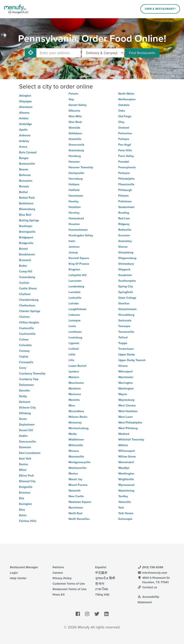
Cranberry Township (32, 374)
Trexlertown (126, 349)
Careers (58, 573)
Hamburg (75, 156)
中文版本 (101, 573)
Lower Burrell (77, 366)
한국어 (100, 584)
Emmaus (25, 493)
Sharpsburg (126, 252)
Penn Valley (126, 156)
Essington (25, 504)
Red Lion (124, 218)
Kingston (74, 269)
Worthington (126, 474)
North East (75, 513)
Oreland (124, 128)
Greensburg (76, 150)
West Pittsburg (128, 428)
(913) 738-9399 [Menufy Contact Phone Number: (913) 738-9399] (150, 567)
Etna (22, 510)
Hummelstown (78, 230)
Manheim (75, 389)
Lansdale (75, 292)
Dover (23, 419)
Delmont (25, 402)
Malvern (74, 377)
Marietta (74, 400)
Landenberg (76, 286)
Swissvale (125, 320)
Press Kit (59, 595)
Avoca (23, 147)
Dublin (23, 436)
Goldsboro (75, 133)
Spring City (126, 286)
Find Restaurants (142, 53)
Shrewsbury (126, 264)
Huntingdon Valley (81, 235)
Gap (71, 99)
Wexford (124, 434)
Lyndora (74, 372)
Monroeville (76, 457)
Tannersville (126, 332)
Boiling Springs (29, 220)
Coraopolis (26, 362)
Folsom (73, 94)
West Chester (127, 406)
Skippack (124, 269)
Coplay (24, 357)
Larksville (75, 298)
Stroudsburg (126, 315)
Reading (124, 213)
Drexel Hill (26, 430)
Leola (72, 326)
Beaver (24, 169)
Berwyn (24, 186)
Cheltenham (27, 305)
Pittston (123, 196)
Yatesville (125, 502)
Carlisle (24, 283)
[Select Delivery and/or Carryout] (103, 53)
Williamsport (127, 451)
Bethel (23, 192)
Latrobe (74, 303)
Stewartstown (127, 309)
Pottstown (125, 201)
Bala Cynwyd (28, 152)
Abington (25, 96)
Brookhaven (27, 254)
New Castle (76, 496)
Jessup (73, 252)
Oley (121, 122)
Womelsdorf (126, 462)
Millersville (76, 445)
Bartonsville (27, 164)
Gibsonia (74, 111)
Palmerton (125, 133)
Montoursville (77, 468)
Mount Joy (75, 479)
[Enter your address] (59, 53)
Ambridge (25, 124)
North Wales (126, 94)
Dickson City (27, 408)
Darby (23, 396)
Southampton (127, 281)
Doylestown (27, 425)
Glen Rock (75, 122)
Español (101, 567)
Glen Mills (75, 116)
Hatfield (74, 190)
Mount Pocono (78, 485)
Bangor (24, 158)
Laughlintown (77, 309)
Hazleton (75, 207)
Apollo (23, 130)
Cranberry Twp (29, 379)
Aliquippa (25, 101)
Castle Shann (28, 288)
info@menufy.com (152, 573)
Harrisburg (76, 179)
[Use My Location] (31, 53)
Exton (23, 515)
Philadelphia (126, 179)
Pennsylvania (127, 167)
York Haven (126, 513)
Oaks (122, 111)
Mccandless (76, 411)
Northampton (127, 99)
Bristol (23, 249)
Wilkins (123, 445)
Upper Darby (126, 355)
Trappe (123, 343)
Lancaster (75, 281)
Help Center (18, 578)
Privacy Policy (62, 578)
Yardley (123, 496)
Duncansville (27, 442)
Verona (123, 366)
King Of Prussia (79, 264)
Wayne (123, 394)
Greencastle (76, 145)
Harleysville (76, 173)
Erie (22, 498)
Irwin (72, 241)
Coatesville (26, 328)
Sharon (123, 247)
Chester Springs (30, 311)
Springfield (125, 292)
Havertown (76, 196)
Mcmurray (75, 423)
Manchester (76, 383)
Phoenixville (126, 184)
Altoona (24, 113)
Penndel (124, 162)
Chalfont (25, 294)
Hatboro (74, 184)
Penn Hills (125, 150)
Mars (72, 406)
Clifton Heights (29, 323)
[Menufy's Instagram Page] (87, 614)
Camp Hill (26, 271)
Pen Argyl (125, 145)
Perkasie (124, 173)
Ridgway (124, 224)
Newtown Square (80, 502)
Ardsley (24, 141)
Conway (24, 351)
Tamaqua (124, 326)
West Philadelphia (130, 423)
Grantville (75, 139)
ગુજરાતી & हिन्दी (105, 578)
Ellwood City (27, 481)
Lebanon (74, 315)
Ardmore (25, 135)
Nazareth (75, 491)
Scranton (124, 235)
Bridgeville (26, 243)
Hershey (74, 213)
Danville (24, 391)
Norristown (76, 508)
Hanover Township (81, 167)
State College (127, 298)
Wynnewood (126, 485)
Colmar (24, 340)
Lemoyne (75, 320)
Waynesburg (126, 400)
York (121, 508)
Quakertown (126, 207)
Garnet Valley (77, 105)
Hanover (74, 162)
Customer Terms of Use (69, 584)
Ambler (24, 118)
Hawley (74, 201)
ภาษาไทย (102, 589)
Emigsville (26, 487)
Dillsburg (25, 413)
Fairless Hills (28, 521)
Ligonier (74, 343)
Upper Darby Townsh (132, 360)
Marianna (75, 394)
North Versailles (79, 519)
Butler (23, 266)
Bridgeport (26, 237)
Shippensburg (127, 258)
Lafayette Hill (78, 275)
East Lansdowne (30, 453)
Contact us (147, 587)
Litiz (71, 360)
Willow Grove (127, 457)
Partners (58, 567)
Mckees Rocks (78, 417)
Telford (123, 337)
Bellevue (25, 175)
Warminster (126, 377)
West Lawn (125, 417)
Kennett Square (79, 258)
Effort (23, 470)
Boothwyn (26, 226)
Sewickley (125, 241)
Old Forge (125, 116)
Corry (23, 368)
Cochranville (27, 334)
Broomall (25, 260)
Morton (73, 474)
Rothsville (125, 230)
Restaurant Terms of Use (69, 589)
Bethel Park (27, 198)
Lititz (72, 355)
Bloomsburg (27, 209)
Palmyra (124, 139)
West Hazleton (128, 411)
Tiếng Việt (102, 595)
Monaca (74, 451)
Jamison (74, 247)
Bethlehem (26, 203)
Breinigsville (27, 232)
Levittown (75, 332)
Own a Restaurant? (160, 9)
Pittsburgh (125, 190)
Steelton (124, 303)
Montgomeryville (80, 462)
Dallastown (26, 385)
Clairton (24, 317)
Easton (24, 464)
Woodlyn (124, 468)
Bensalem (26, 181)
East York (25, 459)
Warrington (125, 383)
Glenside (74, 128)
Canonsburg (27, 277)
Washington (126, 389)
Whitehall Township (131, 440)
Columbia (25, 345)
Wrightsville (126, 479)
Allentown (26, 107)
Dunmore (25, 447)
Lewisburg (75, 337)
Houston (74, 224)
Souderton (125, 275)
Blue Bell (25, 215)
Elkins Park (26, 476)
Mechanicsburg (79, 428)
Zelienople (125, 519)
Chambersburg (29, 300)
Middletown (76, 440)
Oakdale (124, 105)
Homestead (76, 218)
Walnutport (125, 372)
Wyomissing (126, 491)
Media (73, 434)
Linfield (74, 349)
